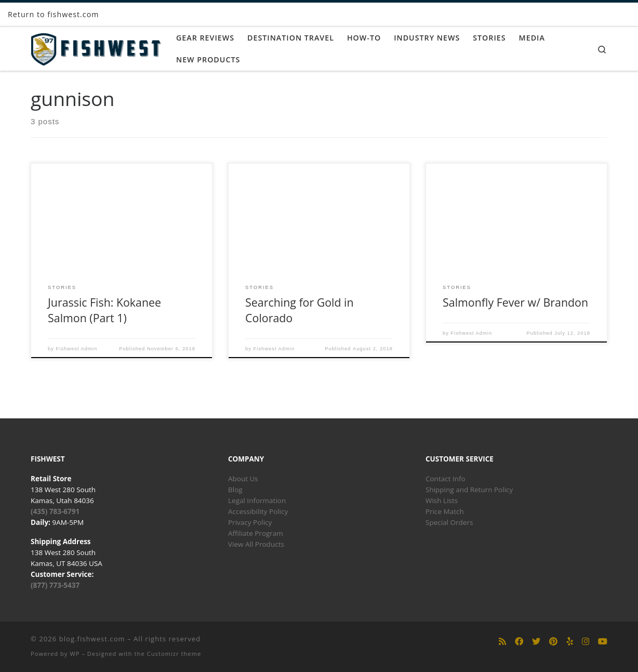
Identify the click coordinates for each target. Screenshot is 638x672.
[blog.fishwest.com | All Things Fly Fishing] (96, 47)
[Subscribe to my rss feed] (502, 642)
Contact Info (446, 479)
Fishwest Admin (77, 349)
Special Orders (449, 522)
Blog (235, 490)
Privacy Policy (250, 522)
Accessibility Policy (258, 511)
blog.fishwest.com (92, 639)
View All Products (256, 544)
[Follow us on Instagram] (586, 642)
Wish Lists (442, 500)
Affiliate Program (256, 533)
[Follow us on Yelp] (570, 642)
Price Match (445, 511)
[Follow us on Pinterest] (553, 642)
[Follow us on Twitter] (536, 642)
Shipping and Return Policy (469, 490)
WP (75, 654)
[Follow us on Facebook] (519, 642)
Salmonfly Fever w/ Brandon (515, 302)
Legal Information (257, 500)
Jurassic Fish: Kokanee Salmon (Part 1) (104, 310)
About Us (243, 479)
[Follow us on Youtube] (603, 642)
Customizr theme (174, 654)
